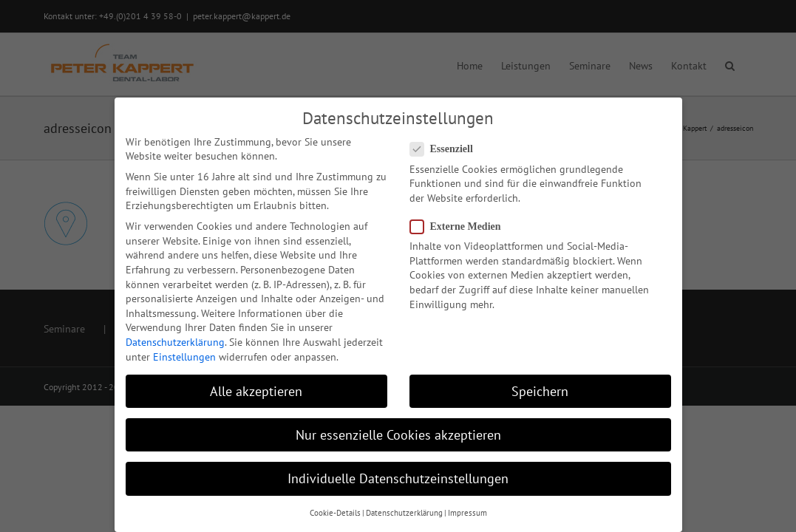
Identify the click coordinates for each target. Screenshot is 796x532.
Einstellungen (184, 357)
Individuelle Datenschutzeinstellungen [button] (398, 478)
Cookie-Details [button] (335, 513)
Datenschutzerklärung (175, 342)
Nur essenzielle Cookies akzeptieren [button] (398, 435)
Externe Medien (462, 226)
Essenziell (448, 149)
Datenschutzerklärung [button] (404, 513)
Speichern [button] (540, 391)
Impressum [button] (467, 513)
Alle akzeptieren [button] (256, 391)
